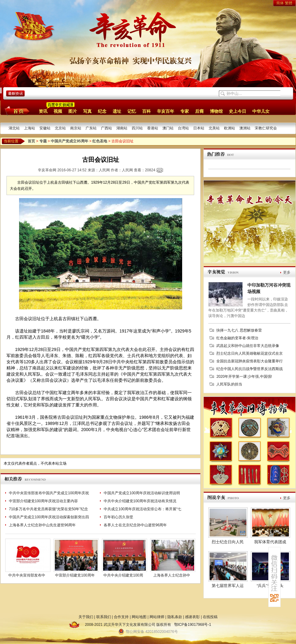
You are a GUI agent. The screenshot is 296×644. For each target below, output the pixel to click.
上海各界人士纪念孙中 (172, 575)
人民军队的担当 (229, 384)
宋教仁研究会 (266, 128)
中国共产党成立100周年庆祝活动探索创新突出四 (49, 517)
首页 (16, 111)
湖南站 (122, 128)
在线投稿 (210, 617)
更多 (287, 272)
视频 (58, 111)
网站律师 (157, 617)
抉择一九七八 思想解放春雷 (239, 330)
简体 (280, 3)
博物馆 (216, 111)
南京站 (76, 128)
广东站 (91, 128)
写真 (87, 111)
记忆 (132, 111)
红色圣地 (100, 141)
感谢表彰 (192, 617)
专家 (185, 111)
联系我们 (104, 617)
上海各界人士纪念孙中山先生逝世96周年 (42, 525)
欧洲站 (230, 128)
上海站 (30, 128)
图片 (73, 111)
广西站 (106, 128)
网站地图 (139, 617)
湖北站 (14, 128)
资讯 (43, 111)
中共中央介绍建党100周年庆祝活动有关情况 (140, 501)
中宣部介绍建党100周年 (75, 575)
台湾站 (183, 128)
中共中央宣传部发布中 (27, 575)
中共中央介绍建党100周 (123, 575)
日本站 (199, 128)
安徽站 (45, 128)
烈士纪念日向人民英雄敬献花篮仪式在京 (250, 353)
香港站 (153, 128)
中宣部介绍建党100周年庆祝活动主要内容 (43, 501)
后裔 (199, 111)
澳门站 (168, 128)
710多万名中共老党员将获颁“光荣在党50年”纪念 (48, 509)
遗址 (117, 111)
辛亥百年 (166, 111)
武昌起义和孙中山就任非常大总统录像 (248, 346)
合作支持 (121, 617)
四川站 (137, 128)
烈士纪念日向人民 (228, 542)
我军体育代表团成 (270, 542)
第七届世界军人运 (228, 586)
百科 (146, 111)
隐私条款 (175, 617)
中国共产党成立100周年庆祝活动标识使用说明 (142, 493)
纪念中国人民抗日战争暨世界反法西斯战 (250, 369)
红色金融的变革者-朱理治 (237, 338)
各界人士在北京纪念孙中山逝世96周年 (135, 525)
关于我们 (86, 617)
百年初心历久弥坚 (118, 517)
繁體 (289, 3)
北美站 (214, 128)
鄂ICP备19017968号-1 (193, 625)
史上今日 (238, 111)
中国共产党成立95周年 (69, 141)
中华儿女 (261, 111)
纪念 (102, 111)
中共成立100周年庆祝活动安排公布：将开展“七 (142, 509)
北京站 (60, 128)
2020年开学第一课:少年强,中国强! (244, 377)
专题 (43, 141)
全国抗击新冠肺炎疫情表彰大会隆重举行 (250, 361)
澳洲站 (245, 128)
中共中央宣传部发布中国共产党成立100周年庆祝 (49, 493)
